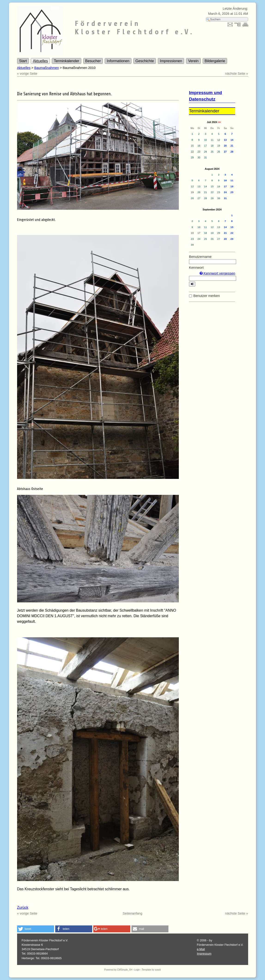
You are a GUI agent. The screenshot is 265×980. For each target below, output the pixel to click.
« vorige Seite (27, 74)
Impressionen (171, 61)
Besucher (93, 61)
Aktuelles (40, 61)
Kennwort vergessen (217, 273)
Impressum (204, 954)
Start (23, 61)
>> (219, 122)
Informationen (118, 61)
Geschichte (145, 61)
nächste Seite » (236, 74)
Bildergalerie (215, 61)
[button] (36, 929)
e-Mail (201, 949)
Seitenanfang (132, 913)
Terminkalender (66, 61)
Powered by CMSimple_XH (118, 970)
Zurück (23, 908)
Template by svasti (151, 970)
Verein (193, 61)
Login (137, 970)
